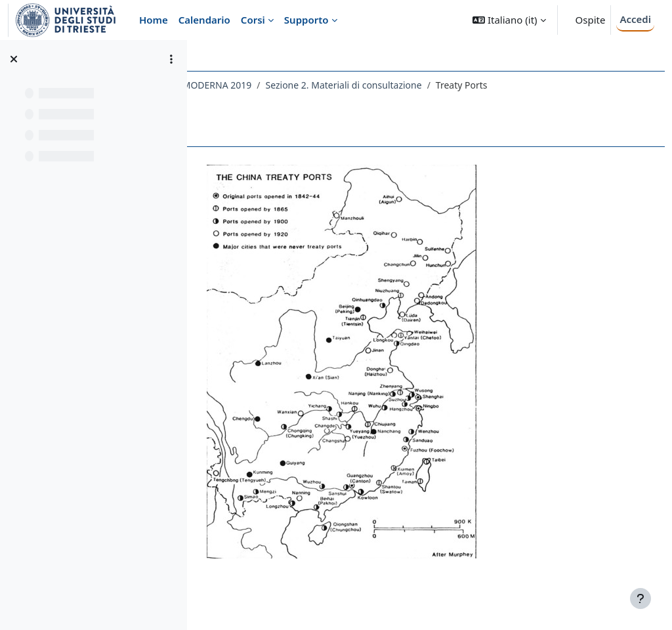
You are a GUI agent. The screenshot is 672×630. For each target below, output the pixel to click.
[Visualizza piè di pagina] (640, 598)
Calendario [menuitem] (204, 20)
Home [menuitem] (154, 20)
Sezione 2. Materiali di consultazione (527, 85)
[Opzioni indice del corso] (171, 59)
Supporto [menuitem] (306, 20)
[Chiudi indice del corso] (14, 59)
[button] (509, 20)
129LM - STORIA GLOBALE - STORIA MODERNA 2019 (324, 85)
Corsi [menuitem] (253, 20)
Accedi (635, 19)
